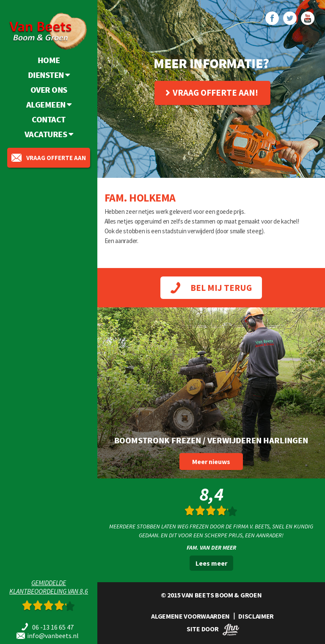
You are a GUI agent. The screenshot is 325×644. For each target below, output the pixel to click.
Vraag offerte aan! (212, 93)
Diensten (49, 75)
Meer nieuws (211, 462)
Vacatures (49, 134)
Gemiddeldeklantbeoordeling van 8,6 (49, 587)
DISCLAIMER (256, 616)
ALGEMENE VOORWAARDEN (190, 616)
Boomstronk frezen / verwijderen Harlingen (211, 440)
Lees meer (211, 563)
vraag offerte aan (49, 158)
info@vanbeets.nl (53, 636)
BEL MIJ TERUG (211, 288)
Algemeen (49, 104)
